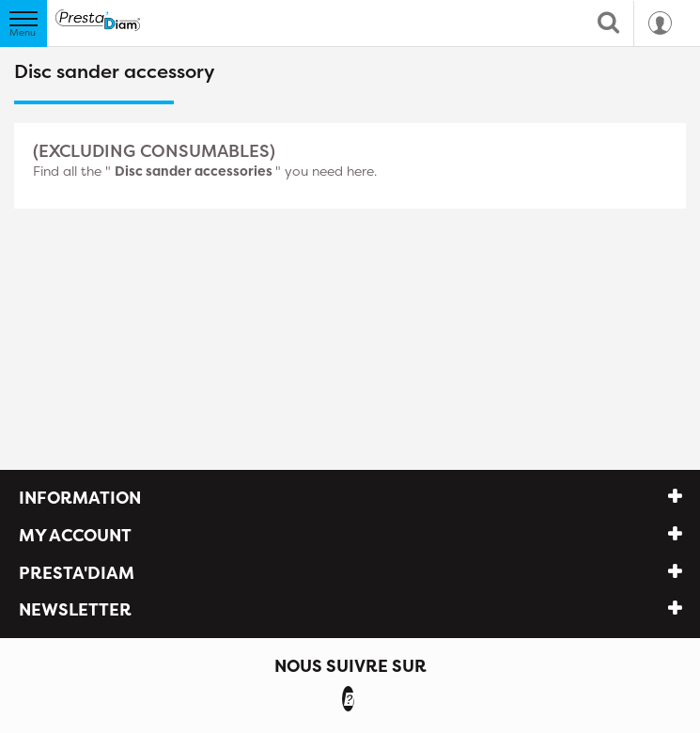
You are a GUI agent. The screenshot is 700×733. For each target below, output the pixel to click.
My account (75, 535)
